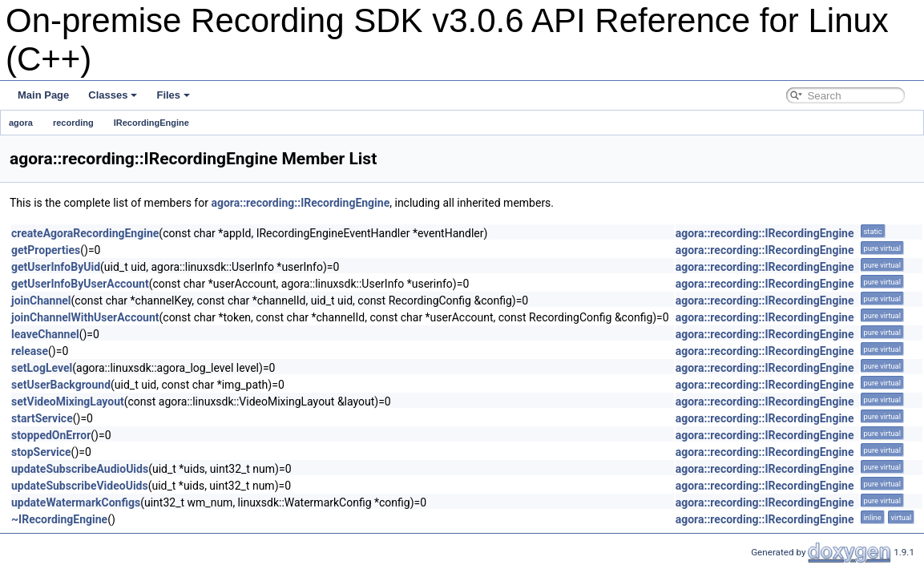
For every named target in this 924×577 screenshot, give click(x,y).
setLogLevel (42, 368)
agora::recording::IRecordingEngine (300, 203)
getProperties (46, 250)
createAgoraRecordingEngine (85, 233)
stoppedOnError (51, 435)
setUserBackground (61, 385)
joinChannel (41, 301)
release (30, 351)
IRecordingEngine (151, 123)
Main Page (43, 95)
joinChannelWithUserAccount (85, 317)
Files (173, 95)
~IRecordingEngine (59, 519)
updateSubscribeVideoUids (80, 486)
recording (73, 123)
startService (42, 418)
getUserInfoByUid (56, 267)
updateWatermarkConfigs (76, 502)
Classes (113, 95)
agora (21, 123)
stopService (41, 452)
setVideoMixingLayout (68, 401)
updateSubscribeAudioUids (80, 469)
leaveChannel (45, 334)
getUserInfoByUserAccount (80, 284)
